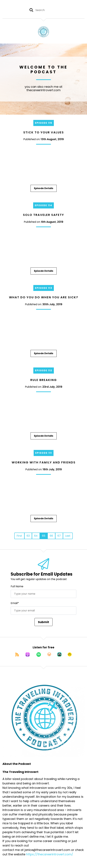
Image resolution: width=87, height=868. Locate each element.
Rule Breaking (44, 380)
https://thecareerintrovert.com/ (50, 854)
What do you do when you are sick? (44, 297)
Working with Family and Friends (44, 462)
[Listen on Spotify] (39, 654)
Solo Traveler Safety (43, 215)
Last (68, 536)
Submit (43, 622)
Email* (15, 603)
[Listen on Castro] (59, 654)
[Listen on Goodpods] (70, 654)
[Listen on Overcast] (49, 654)
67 (59, 536)
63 (28, 536)
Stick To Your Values (44, 132)
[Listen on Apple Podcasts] (28, 654)
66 (51, 536)
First (19, 536)
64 (36, 536)
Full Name (17, 586)
